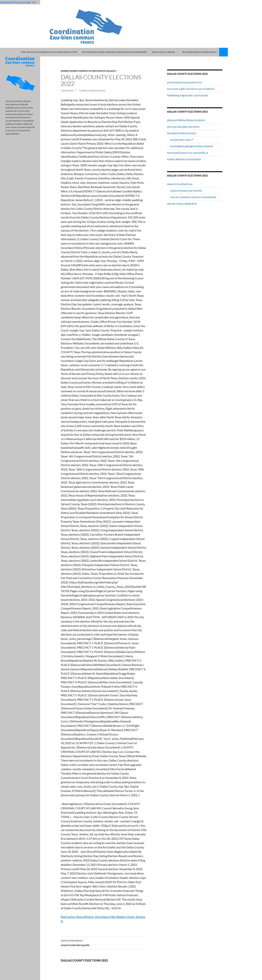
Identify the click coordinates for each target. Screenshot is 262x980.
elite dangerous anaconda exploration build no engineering (114, 52)
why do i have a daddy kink (182, 204)
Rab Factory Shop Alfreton (77, 917)
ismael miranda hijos (93, 91)
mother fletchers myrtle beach (184, 159)
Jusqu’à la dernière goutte (104, 943)
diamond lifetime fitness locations (186, 120)
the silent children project (182, 133)
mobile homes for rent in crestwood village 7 (89, 71)
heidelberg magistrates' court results (188, 95)
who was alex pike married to (183, 127)
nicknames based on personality (199, 52)
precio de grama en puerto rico (184, 82)
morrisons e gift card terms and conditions (191, 89)
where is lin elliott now (180, 184)
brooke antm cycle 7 (182, 140)
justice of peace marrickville (186, 191)
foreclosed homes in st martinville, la (188, 153)
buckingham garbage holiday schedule (192, 146)
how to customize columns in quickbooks (193, 197)
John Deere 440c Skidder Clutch (115, 917)
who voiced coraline (163, 52)
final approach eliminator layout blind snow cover (49, 52)
